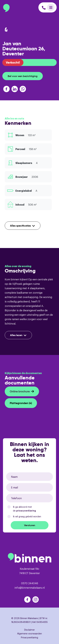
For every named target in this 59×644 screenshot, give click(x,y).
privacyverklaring (26, 510)
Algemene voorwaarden (29, 633)
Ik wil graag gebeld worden (27, 516)
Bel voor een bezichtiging (23, 76)
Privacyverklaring (29, 637)
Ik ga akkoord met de (24, 509)
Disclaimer (29, 630)
